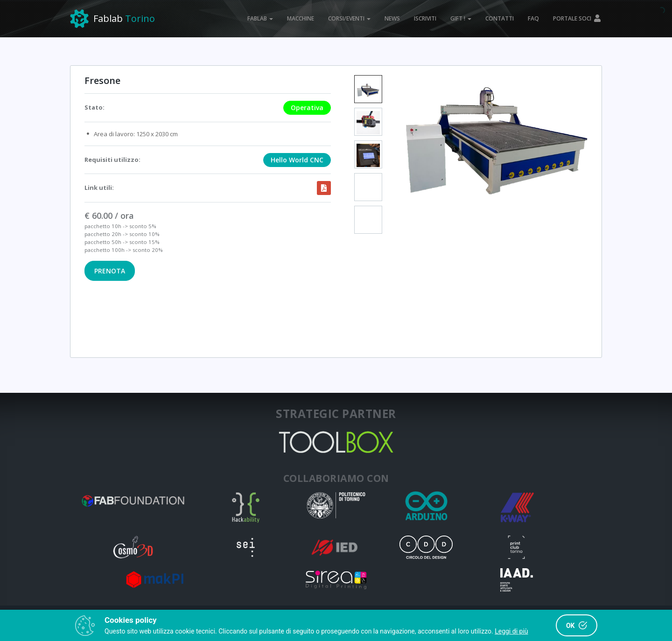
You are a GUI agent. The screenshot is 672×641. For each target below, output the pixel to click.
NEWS (392, 18)
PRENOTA (110, 271)
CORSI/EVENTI (349, 18)
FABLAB (260, 18)
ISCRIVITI (425, 18)
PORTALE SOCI (577, 18)
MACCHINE (301, 18)
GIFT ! (461, 18)
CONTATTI (500, 18)
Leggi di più (511, 631)
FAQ (533, 18)
